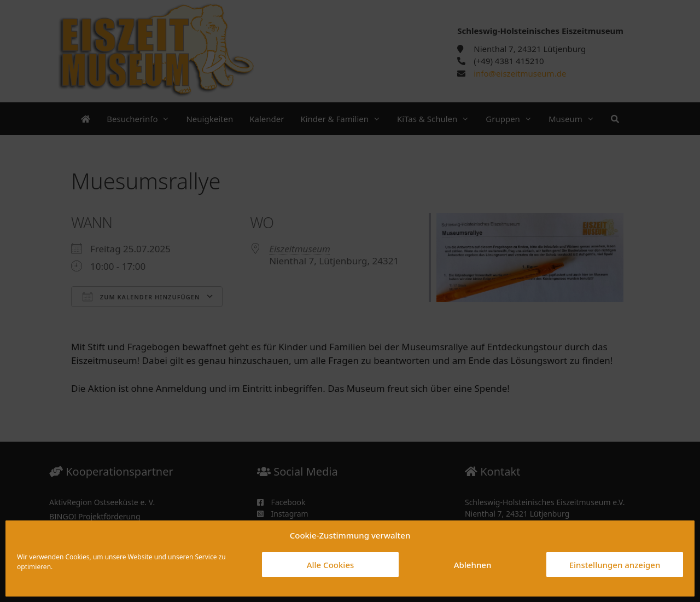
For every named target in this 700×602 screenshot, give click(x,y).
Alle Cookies (331, 565)
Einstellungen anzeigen (615, 565)
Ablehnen (473, 565)
